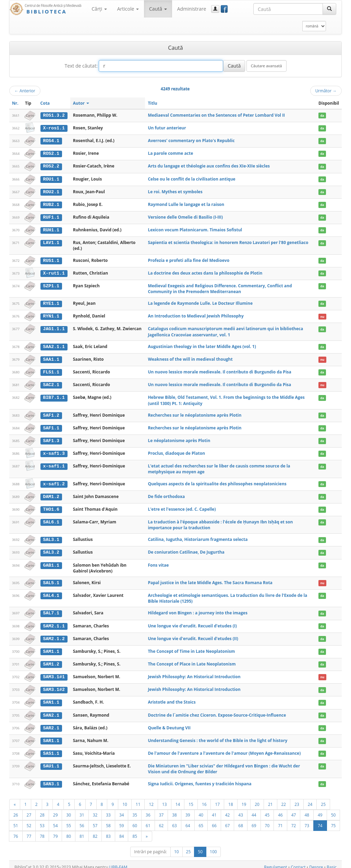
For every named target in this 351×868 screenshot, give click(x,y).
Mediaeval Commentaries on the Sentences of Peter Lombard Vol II (216, 115)
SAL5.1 (51, 579)
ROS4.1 (51, 140)
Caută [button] (158, 9)
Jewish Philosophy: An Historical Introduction (194, 673)
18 (231, 799)
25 (323, 799)
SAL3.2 (51, 549)
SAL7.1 (51, 610)
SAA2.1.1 (54, 345)
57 (95, 820)
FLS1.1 (51, 370)
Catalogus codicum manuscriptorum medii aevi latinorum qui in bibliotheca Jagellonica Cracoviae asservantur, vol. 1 (225, 330)
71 (280, 820)
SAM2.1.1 (54, 622)
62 (161, 820)
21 (270, 799)
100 (213, 846)
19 (244, 799)
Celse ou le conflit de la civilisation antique (191, 178)
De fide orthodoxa (166, 493)
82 (95, 831)
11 (138, 799)
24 (310, 799)
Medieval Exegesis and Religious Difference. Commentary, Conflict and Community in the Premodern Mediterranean (220, 287)
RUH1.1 (51, 229)
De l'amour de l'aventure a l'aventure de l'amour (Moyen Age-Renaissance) (224, 748)
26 (16, 809)
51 (16, 820)
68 (241, 820)
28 (42, 809)
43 (241, 809)
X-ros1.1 (54, 128)
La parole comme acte (170, 153)
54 (56, 820)
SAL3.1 (51, 536)
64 (188, 820)
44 (254, 809)
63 (174, 820)
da (322, 115)
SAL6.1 (51, 519)
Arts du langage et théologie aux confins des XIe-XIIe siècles (209, 166)
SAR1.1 (51, 736)
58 (108, 820)
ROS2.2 (51, 166)
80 (69, 831)
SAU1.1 (51, 761)
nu (322, 315)
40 (201, 809)
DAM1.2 (51, 494)
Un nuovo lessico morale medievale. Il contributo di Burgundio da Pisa (219, 370)
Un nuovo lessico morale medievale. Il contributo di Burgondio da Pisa (219, 383)
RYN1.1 (51, 314)
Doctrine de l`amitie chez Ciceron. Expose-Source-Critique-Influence (217, 710)
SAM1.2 (51, 660)
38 (174, 809)
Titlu (152, 103)
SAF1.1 (51, 426)
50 (334, 809)
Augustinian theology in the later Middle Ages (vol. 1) (202, 345)
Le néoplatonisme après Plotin (179, 438)
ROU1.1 (51, 178)
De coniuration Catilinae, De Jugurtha (186, 549)
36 (148, 809)
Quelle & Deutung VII (169, 723)
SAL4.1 (51, 592)
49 (320, 809)
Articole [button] (128, 9)
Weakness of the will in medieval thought (190, 357)
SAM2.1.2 (54, 635)
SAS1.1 (51, 748)
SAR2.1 (51, 723)
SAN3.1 (51, 779)
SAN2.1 (51, 710)
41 (214, 809)
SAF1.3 (51, 438)
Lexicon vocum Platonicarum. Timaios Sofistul (195, 229)
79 (56, 831)
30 (69, 809)
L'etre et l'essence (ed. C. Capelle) (182, 506)
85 (135, 831)
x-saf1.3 (54, 451)
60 (135, 820)
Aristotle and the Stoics (172, 698)
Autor (81, 103)
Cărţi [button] (99, 9)
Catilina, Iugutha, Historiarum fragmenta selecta (198, 536)
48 (307, 809)
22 (284, 799)
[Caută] (329, 9)
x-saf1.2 (54, 481)
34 (122, 809)
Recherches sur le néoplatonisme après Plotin (195, 413)
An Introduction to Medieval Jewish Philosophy (196, 314)
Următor (326, 91)
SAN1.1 (51, 698)
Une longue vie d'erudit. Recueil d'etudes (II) (193, 634)
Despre (316, 862)
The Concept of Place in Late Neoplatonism (192, 660)
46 (280, 809)
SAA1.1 (51, 357)
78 (42, 831)
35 (135, 809)
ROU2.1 (51, 191)
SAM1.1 (51, 647)
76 (16, 831)
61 (148, 820)
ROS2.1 (51, 153)
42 (228, 809)
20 (257, 799)
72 (294, 820)
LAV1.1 (51, 242)
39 (188, 809)
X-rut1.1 (54, 272)
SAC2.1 (51, 383)
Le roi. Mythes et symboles (175, 191)
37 (161, 809)
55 (69, 820)
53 (42, 820)
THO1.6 (51, 506)
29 (56, 809)
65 (201, 820)
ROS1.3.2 (54, 115)
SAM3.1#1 (54, 673)
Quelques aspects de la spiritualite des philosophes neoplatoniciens (217, 481)
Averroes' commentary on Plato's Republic (191, 140)
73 (307, 820)
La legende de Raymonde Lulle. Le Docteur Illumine (200, 302)
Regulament (275, 862)
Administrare (192, 9)
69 (254, 820)
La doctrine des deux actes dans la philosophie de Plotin (205, 272)
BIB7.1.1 (54, 395)
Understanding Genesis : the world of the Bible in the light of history (217, 736)
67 (228, 820)
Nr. (15, 103)
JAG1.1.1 (54, 327)
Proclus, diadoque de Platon (176, 450)
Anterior (25, 91)
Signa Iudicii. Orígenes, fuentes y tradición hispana (199, 779)
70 (267, 820)
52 (29, 820)
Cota (45, 103)
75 (334, 820)
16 (204, 799)
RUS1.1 (51, 259)
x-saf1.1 (54, 463)
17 (217, 799)
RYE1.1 (51, 302)
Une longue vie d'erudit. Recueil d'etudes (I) (192, 622)
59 (122, 820)
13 (165, 799)
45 (267, 809)
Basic (332, 862)
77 (29, 831)
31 (82, 809)
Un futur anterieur (167, 128)
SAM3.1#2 (54, 685)
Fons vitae (158, 562)
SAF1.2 (51, 413)
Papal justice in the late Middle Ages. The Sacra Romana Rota (210, 579)
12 (151, 799)
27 (29, 809)
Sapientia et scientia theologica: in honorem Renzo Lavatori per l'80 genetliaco (228, 241)
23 (297, 799)
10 (125, 799)
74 (320, 820)
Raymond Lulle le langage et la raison (186, 203)
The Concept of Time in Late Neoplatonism (191, 647)
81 (82, 831)
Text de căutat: (81, 66)
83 (108, 831)
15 (191, 799)
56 (82, 820)
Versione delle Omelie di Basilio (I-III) (185, 216)
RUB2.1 (51, 204)
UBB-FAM (118, 862)
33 (108, 809)
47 (294, 809)
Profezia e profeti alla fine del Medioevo (189, 259)
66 (214, 820)
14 (178, 799)
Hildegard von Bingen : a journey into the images (198, 609)
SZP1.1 (51, 284)
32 (95, 809)
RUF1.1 (51, 216)
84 (122, 831)
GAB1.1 (51, 562)
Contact (298, 862)
